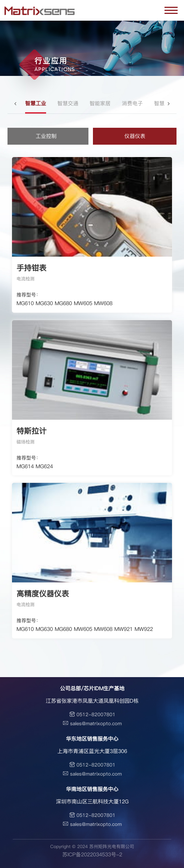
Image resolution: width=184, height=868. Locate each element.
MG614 (25, 466)
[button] (16, 104)
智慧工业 (36, 103)
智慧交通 (68, 103)
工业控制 (46, 136)
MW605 (83, 303)
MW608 (103, 303)
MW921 (123, 629)
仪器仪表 (135, 136)
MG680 (63, 303)
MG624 (44, 466)
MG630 (44, 303)
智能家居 (100, 103)
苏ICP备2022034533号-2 (92, 854)
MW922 (144, 629)
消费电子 (132, 103)
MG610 (25, 303)
